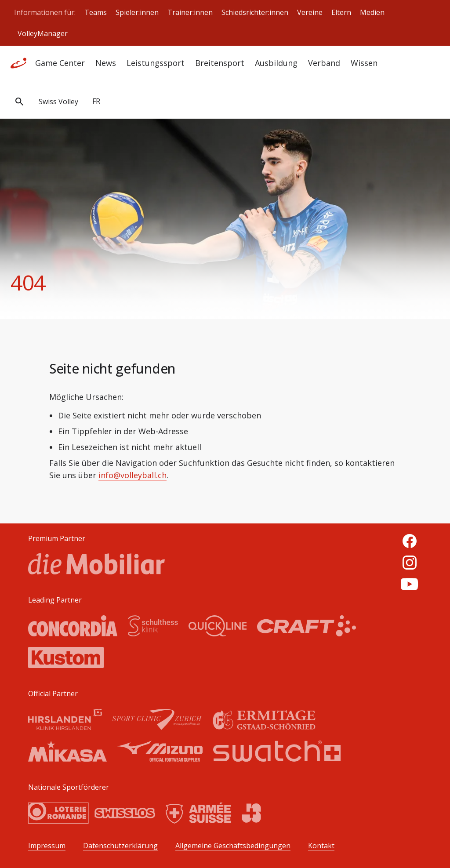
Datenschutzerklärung (120, 846)
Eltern (341, 12)
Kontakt (321, 846)
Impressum (47, 846)
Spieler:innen (137, 12)
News (106, 63)
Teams (96, 12)
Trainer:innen (190, 12)
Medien (372, 12)
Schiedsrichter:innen (255, 12)
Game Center (60, 63)
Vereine (310, 12)
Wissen (364, 63)
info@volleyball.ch (132, 475)
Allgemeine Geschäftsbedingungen (233, 846)
